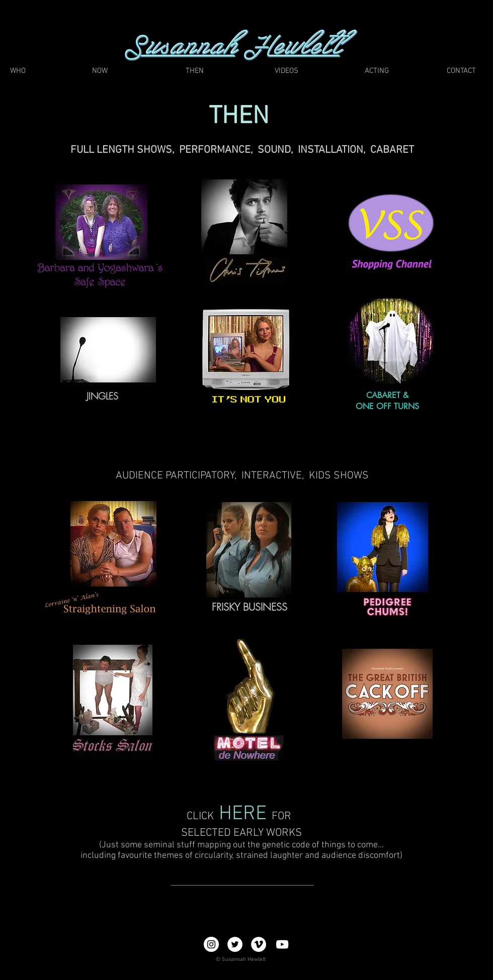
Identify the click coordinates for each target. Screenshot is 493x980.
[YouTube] (282, 944)
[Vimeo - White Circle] (259, 944)
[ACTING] (377, 71)
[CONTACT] (461, 71)
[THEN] (195, 71)
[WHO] (18, 71)
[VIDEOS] (286, 71)
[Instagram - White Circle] (211, 944)
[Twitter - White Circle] (235, 944)
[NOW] (100, 71)
